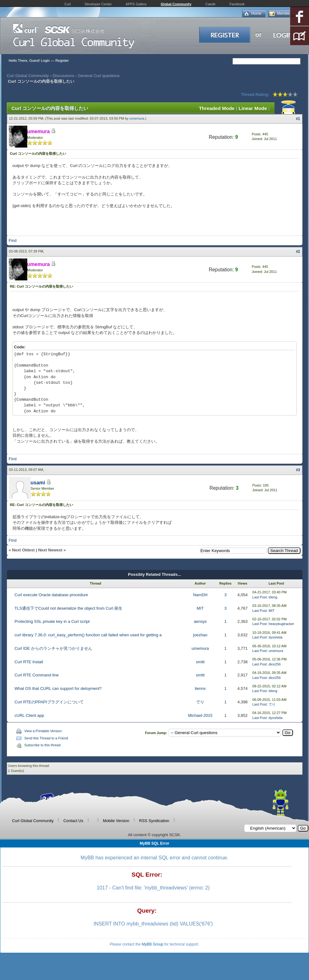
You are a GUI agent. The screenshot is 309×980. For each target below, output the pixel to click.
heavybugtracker (281, 624)
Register (62, 60)
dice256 (275, 664)
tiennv (200, 688)
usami (38, 483)
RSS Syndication (154, 821)
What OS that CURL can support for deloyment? (58, 688)
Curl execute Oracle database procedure (51, 595)
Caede (210, 4)
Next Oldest (23, 550)
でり (200, 702)
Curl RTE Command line (37, 675)
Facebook (237, 4)
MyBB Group (153, 944)
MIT (200, 608)
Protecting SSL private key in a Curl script (52, 621)
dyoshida (275, 637)
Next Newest (50, 550)
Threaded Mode (217, 108)
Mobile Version (116, 821)
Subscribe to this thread (43, 745)
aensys (200, 621)
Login (45, 60)
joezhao (200, 635)
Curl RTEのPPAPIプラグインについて (49, 702)
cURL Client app (29, 715)
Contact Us (73, 821)
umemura (137, 118)
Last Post (259, 597)
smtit (200, 662)
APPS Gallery (136, 4)
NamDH (200, 595)
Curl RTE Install (29, 662)
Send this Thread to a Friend (46, 738)
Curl (67, 4)
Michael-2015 (200, 715)
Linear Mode (253, 108)
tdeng (273, 597)
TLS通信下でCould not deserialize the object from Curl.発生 (68, 608)
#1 (298, 119)
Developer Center (98, 4)
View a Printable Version (43, 731)
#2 (298, 252)
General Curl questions (99, 76)
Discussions (63, 76)
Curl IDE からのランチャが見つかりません (53, 648)
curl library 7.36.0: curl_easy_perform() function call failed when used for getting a (88, 635)
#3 (298, 470)
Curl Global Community (28, 76)
